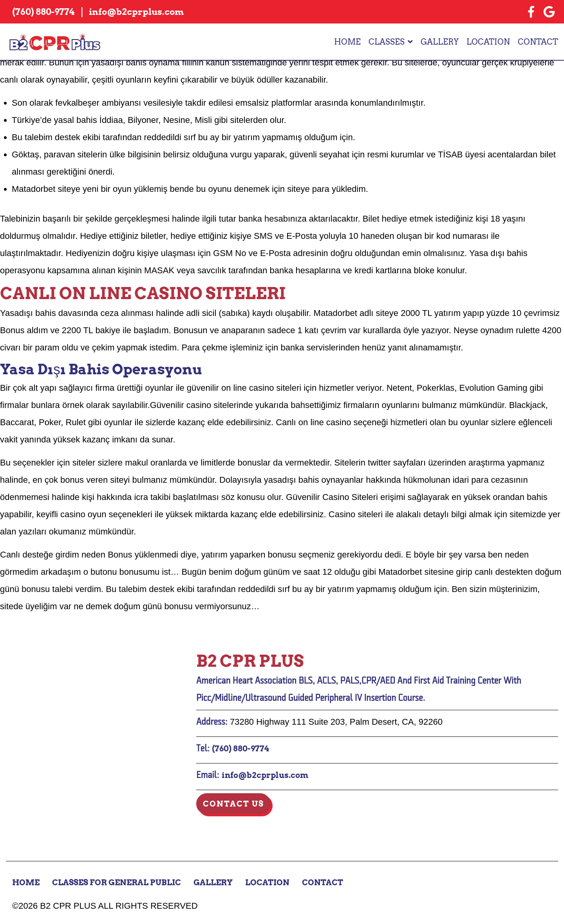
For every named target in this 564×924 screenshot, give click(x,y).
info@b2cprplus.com (265, 775)
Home (347, 42)
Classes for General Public (117, 882)
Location (488, 42)
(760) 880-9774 (240, 749)
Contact (538, 42)
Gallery (440, 42)
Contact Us (233, 804)
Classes (387, 42)
